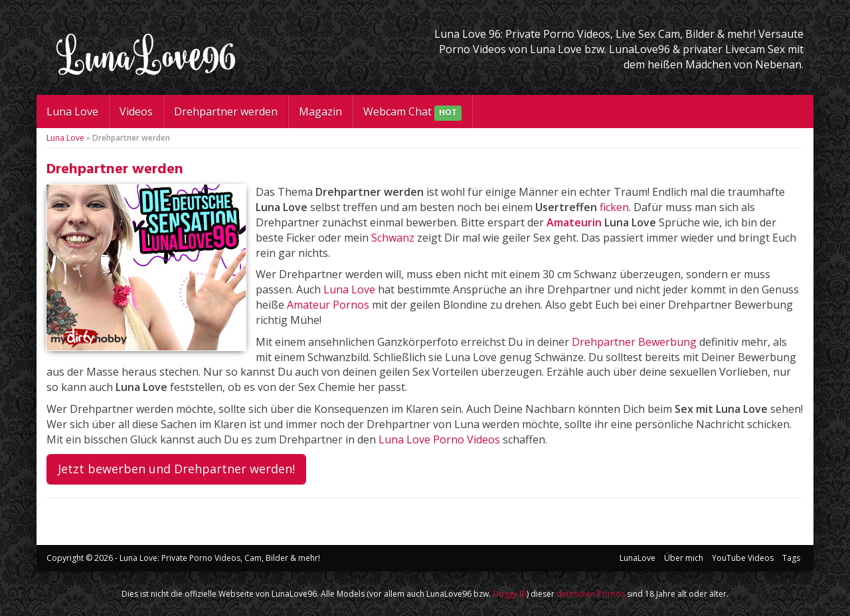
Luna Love (72, 112)
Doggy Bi (510, 594)
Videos (136, 112)
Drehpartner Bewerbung (634, 342)
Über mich (684, 558)
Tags (791, 558)
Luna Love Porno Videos (439, 439)
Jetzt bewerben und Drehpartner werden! (176, 469)
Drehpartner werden (226, 112)
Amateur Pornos (328, 305)
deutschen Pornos (591, 594)
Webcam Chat (412, 113)
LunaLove (637, 558)
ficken (614, 207)
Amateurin (574, 222)
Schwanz (393, 238)
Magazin (320, 112)
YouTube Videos (743, 558)
